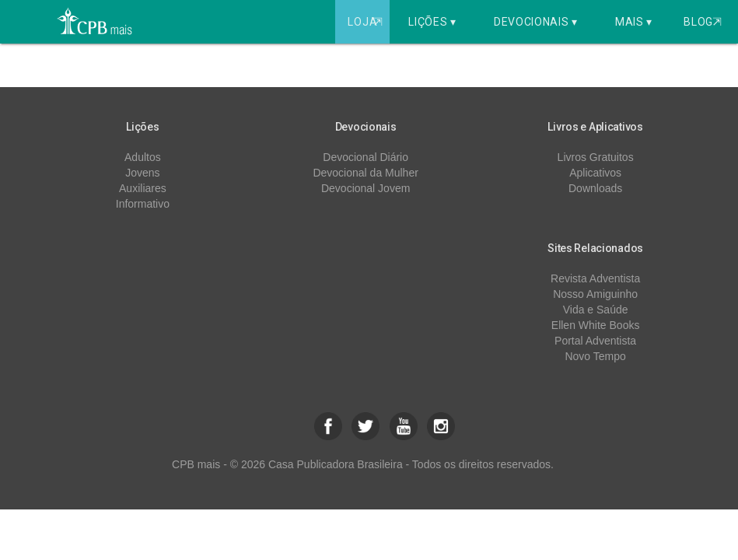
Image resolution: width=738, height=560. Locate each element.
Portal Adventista (595, 341)
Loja (367, 22)
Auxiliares (143, 188)
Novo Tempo (595, 356)
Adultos (143, 157)
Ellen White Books (596, 325)
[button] (328, 426)
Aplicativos (595, 173)
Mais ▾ (634, 22)
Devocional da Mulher (365, 173)
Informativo (143, 204)
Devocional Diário (366, 157)
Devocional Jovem (366, 188)
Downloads (595, 188)
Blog (703, 22)
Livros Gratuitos (596, 157)
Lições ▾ (432, 22)
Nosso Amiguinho (595, 294)
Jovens (142, 173)
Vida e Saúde (596, 310)
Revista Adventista (595, 278)
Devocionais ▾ (536, 22)
